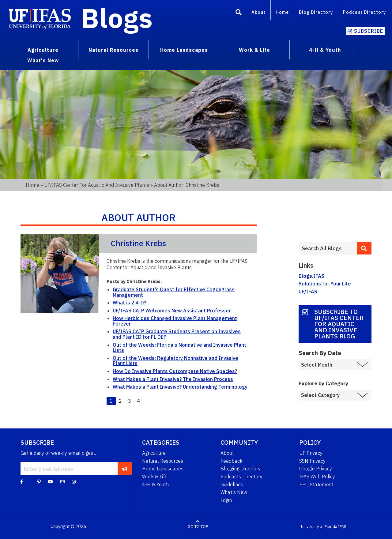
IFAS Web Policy (317, 477)
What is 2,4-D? (129, 303)
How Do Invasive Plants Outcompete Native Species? (175, 371)
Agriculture (154, 453)
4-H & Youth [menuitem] (325, 50)
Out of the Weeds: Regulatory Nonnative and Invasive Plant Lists (175, 361)
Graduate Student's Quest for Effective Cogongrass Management (174, 292)
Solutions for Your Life (325, 284)
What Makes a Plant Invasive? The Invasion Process (173, 379)
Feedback (232, 461)
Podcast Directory (364, 12)
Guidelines (232, 484)
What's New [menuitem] (43, 60)
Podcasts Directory (241, 477)
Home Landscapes (163, 469)
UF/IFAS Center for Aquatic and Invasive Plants (97, 185)
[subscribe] (125, 469)
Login (226, 500)
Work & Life (155, 477)
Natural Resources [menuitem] (113, 50)
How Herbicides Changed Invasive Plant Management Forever (175, 321)
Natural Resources (163, 461)
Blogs (117, 18)
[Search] (239, 13)
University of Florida (319, 527)
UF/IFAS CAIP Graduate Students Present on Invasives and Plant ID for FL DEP (177, 334)
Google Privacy (316, 469)
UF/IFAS (308, 292)
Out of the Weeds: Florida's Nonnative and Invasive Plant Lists (179, 348)
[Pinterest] (39, 481)
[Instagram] (74, 481)
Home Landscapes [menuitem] (184, 50)
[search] (364, 248)
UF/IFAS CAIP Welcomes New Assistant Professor (172, 311)
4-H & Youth (155, 484)
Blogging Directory (241, 469)
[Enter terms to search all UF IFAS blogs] (328, 248)
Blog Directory (316, 12)
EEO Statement (316, 484)
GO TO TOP (198, 527)
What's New (234, 492)
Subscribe (369, 31)
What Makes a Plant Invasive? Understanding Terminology (180, 387)
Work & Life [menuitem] (254, 50)
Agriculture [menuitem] (43, 50)
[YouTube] (51, 481)
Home (282, 12)
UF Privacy (311, 453)
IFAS (342, 527)
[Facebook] (22, 481)
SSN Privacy (312, 461)
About (258, 12)
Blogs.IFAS (311, 276)
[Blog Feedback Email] (62, 481)
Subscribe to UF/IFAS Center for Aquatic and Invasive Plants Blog (339, 324)
